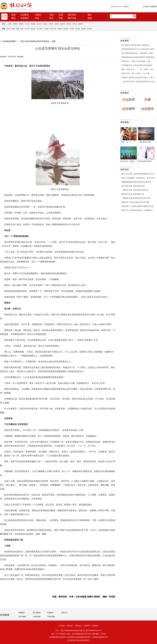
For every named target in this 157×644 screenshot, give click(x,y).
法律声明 (87, 626)
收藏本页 (153, 7)
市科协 (77, 29)
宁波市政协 (51, 617)
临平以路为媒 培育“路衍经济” (133, 186)
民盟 (13, 29)
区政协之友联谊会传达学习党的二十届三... (139, 77)
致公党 (33, 29)
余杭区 (45, 24)
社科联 (89, 29)
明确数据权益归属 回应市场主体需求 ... (137, 182)
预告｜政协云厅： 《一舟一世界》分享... (138, 69)
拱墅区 (15, 24)
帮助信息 (78, 626)
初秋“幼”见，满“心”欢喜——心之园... (136, 73)
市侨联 (83, 29)
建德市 (81, 24)
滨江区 (27, 24)
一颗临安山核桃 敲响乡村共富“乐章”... (137, 198)
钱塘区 (33, 24)
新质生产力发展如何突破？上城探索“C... (138, 210)
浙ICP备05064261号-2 (94, 631)
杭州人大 (65, 613)
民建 (17, 29)
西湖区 (21, 24)
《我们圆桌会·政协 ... (146, 142)
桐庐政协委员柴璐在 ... (146, 161)
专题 (61, 18)
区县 (37, 18)
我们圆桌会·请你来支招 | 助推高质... (136, 45)
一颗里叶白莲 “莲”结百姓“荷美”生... (135, 190)
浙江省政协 (37, 613)
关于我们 (62, 626)
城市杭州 (72, 15)
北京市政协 (22, 617)
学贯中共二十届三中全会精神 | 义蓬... (137, 61)
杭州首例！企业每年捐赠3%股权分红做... (138, 206)
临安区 (63, 24)
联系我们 (95, 626)
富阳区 (57, 24)
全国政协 (21, 613)
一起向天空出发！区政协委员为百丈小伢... (139, 81)
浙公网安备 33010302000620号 (79, 640)
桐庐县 (69, 24)
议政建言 (25, 18)
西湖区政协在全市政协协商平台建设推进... (139, 57)
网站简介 (70, 626)
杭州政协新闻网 (9, 41)
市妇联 (66, 29)
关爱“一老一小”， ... (128, 142)
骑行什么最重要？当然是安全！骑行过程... (139, 178)
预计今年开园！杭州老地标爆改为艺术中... (139, 174)
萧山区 (39, 24)
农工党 (27, 29)
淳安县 (75, 24)
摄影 (90, 15)
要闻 (13, 15)
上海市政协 (37, 617)
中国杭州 (50, 613)
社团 (61, 15)
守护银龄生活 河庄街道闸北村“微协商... (137, 65)
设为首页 (146, 7)
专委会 (38, 15)
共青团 (60, 29)
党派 (52, 15)
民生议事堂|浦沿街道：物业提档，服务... (138, 53)
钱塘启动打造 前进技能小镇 (133, 194)
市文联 (72, 29)
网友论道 (72, 18)
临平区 (51, 24)
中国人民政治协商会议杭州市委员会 (35, 41)
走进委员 (25, 15)
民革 (9, 29)
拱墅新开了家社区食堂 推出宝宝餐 (135, 202)
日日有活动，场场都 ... (128, 161)
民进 (22, 29)
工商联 (46, 29)
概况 (13, 18)
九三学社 (40, 29)
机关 (52, 18)
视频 (90, 18)
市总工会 (53, 29)
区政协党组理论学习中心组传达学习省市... (139, 49)
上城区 (9, 24)
